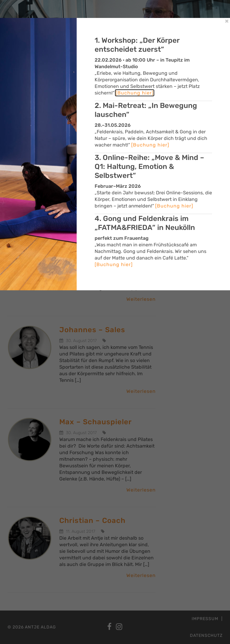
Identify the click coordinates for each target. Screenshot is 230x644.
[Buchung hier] (135, 93)
